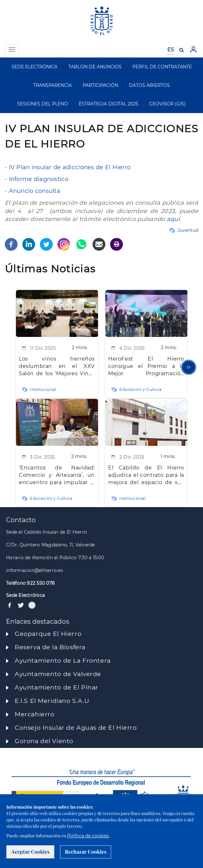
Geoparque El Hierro (48, 634)
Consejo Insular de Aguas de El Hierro (76, 728)
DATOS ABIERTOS (149, 85)
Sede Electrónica (25, 595)
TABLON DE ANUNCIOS (95, 67)
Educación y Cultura (141, 389)
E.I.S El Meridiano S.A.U (52, 701)
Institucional (43, 389)
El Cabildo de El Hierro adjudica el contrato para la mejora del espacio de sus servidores (146, 475)
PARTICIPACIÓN (100, 85)
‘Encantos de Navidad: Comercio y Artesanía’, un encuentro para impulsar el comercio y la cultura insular (57, 475)
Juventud (188, 230)
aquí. (174, 219)
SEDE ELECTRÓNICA (34, 67)
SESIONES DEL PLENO (43, 104)
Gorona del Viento (44, 741)
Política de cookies (88, 836)
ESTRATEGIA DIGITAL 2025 (109, 104)
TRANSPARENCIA (53, 85)
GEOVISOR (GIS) (167, 104)
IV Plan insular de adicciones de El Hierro (70, 167)
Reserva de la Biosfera (50, 647)
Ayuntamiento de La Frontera (63, 661)
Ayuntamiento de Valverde (58, 674)
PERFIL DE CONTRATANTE (162, 67)
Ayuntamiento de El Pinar (56, 687)
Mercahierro (34, 714)
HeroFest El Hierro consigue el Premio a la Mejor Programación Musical (146, 366)
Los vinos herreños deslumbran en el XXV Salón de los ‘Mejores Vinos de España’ (57, 366)
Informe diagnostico (39, 179)
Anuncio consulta (35, 191)
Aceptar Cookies (30, 852)
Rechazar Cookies (86, 852)
